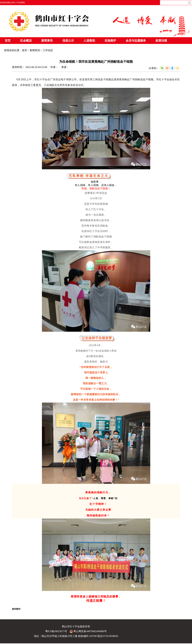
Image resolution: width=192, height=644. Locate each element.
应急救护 (110, 41)
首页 (8, 41)
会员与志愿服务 (136, 41)
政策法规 (161, 41)
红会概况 (26, 41)
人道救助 (89, 41)
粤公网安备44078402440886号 (88, 631)
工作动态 (48, 50)
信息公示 (68, 41)
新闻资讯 (47, 41)
